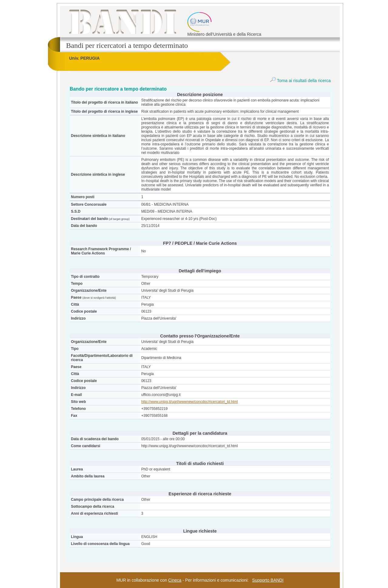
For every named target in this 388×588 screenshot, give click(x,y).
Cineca (175, 580)
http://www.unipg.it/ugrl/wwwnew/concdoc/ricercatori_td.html (190, 402)
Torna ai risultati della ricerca (300, 81)
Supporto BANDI (268, 580)
